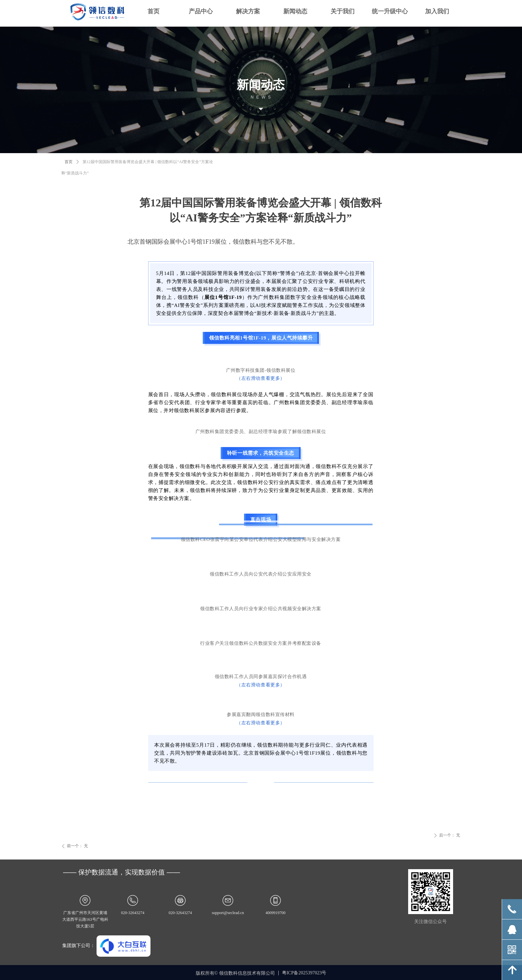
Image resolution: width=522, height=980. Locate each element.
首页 (69, 162)
